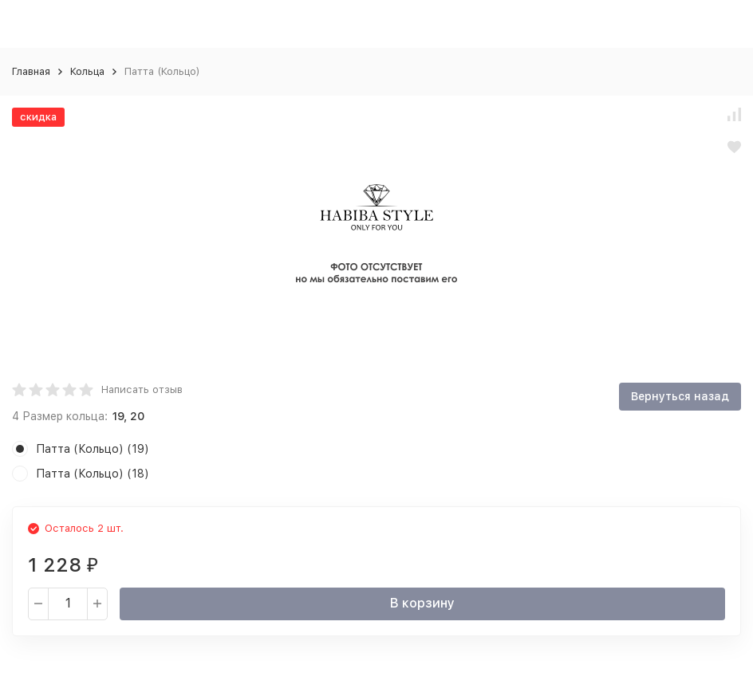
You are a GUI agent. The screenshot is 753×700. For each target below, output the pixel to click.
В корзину (422, 603)
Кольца (87, 71)
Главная (31, 71)
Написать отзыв (142, 389)
